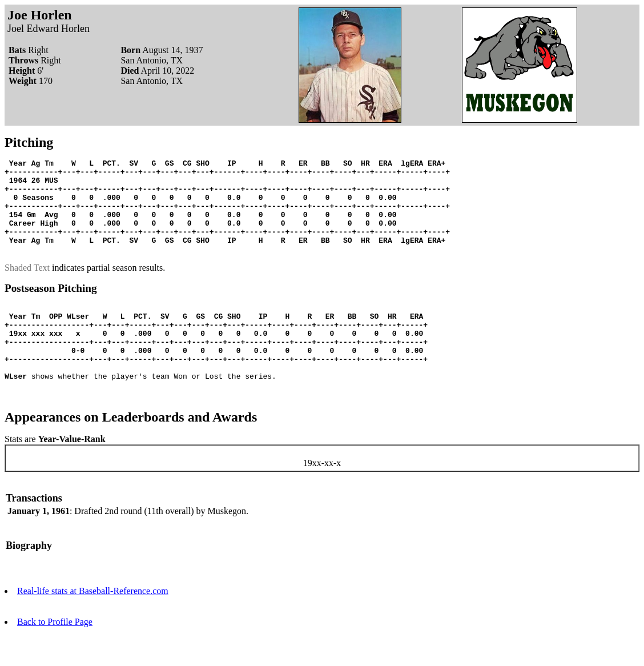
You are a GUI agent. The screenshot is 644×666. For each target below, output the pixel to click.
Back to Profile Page (55, 656)
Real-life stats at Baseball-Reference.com (93, 625)
